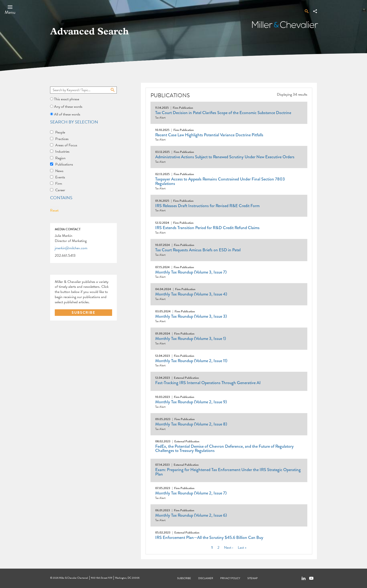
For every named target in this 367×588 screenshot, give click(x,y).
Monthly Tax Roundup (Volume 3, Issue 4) (191, 294)
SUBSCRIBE (83, 313)
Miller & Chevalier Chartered (73, 578)
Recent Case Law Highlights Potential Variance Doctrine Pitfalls (209, 135)
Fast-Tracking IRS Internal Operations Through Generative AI (208, 383)
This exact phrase (67, 99)
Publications (64, 164)
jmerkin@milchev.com (71, 248)
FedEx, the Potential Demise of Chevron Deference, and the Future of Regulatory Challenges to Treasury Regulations (224, 449)
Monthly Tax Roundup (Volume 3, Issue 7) (191, 272)
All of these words (67, 114)
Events (60, 177)
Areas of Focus (66, 145)
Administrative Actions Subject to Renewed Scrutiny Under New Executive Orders (225, 157)
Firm (59, 184)
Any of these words (68, 107)
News (59, 171)
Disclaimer (206, 578)
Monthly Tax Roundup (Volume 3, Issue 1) (191, 339)
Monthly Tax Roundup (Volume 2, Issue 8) (191, 424)
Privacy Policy (230, 578)
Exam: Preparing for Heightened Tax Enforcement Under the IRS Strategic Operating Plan (228, 472)
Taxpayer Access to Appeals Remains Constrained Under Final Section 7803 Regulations (220, 181)
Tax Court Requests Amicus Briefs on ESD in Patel (198, 250)
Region (60, 158)
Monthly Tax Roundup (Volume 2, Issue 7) (191, 493)
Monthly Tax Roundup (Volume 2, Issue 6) (191, 515)
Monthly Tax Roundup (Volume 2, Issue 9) (191, 402)
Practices (62, 139)
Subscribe (184, 578)
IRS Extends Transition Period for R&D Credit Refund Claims (207, 228)
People (60, 132)
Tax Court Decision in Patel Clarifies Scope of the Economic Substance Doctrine (223, 113)
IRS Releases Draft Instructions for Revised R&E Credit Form (207, 206)
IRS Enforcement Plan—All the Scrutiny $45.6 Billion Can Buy (209, 537)
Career (60, 190)
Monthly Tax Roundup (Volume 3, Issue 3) (191, 316)
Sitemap (253, 578)
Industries (62, 152)
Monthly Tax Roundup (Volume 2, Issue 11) (191, 361)
